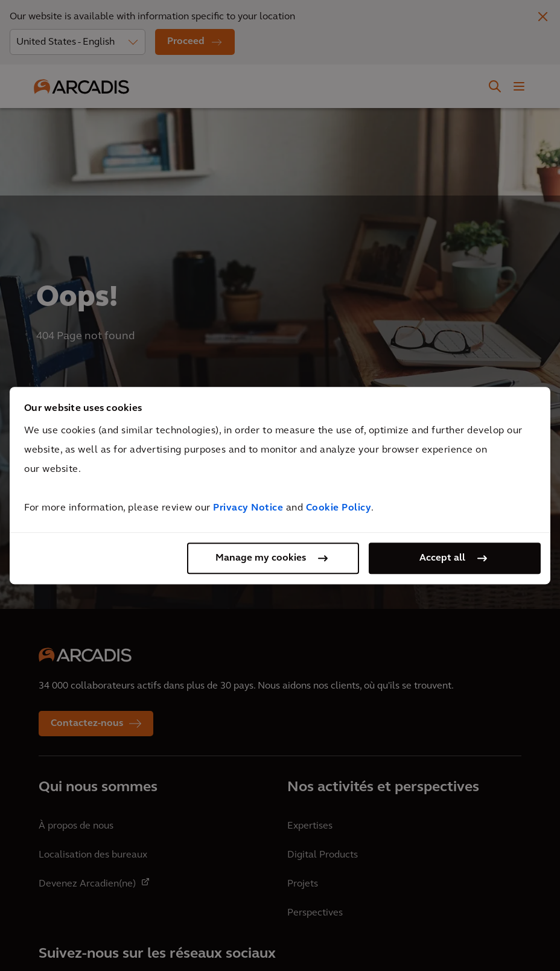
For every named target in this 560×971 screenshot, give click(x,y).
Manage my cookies (261, 558)
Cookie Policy (339, 508)
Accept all (442, 558)
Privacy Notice (248, 508)
